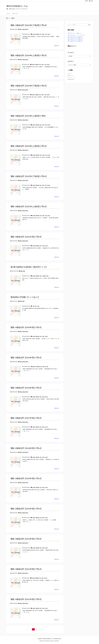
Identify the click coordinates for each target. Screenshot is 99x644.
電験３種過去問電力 (24, 29)
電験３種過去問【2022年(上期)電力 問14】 (29, 207)
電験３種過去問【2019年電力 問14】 (26, 358)
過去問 (34, 34)
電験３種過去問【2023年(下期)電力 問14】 (29, 86)
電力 (41, 34)
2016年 (46, 457)
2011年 (46, 608)
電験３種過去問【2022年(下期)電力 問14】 (29, 176)
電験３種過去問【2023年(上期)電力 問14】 (29, 146)
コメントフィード (72, 77)
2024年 (49, 34)
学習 (33, 306)
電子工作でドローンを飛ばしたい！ (75, 33)
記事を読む (57, 46)
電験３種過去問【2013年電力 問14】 (26, 539)
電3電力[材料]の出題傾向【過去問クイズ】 (29, 267)
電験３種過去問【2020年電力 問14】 (26, 327)
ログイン (70, 74)
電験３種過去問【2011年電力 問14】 (26, 599)
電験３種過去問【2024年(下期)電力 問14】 (29, 25)
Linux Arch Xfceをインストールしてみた (76, 35)
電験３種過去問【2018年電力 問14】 (26, 388)
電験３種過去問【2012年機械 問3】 (75, 41)
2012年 (46, 578)
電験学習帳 (23, 271)
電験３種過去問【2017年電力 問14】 (26, 418)
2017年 (46, 427)
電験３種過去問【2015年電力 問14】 (26, 478)
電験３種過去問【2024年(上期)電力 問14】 (29, 55)
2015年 (46, 487)
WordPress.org (71, 79)
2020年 (46, 336)
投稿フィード (71, 75)
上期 (45, 64)
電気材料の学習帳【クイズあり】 (25, 297)
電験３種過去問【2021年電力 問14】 (26, 237)
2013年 (46, 548)
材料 (43, 34)
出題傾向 (44, 276)
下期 (46, 34)
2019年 (47, 367)
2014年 (46, 518)
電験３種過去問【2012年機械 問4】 (75, 39)
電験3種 (38, 34)
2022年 (49, 185)
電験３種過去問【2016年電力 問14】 (26, 448)
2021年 (46, 246)
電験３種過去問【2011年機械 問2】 (75, 37)
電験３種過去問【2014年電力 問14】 (26, 509)
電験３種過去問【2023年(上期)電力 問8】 (28, 116)
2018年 (46, 397)
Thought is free (56, 641)
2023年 (48, 95)
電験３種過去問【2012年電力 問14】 (26, 569)
